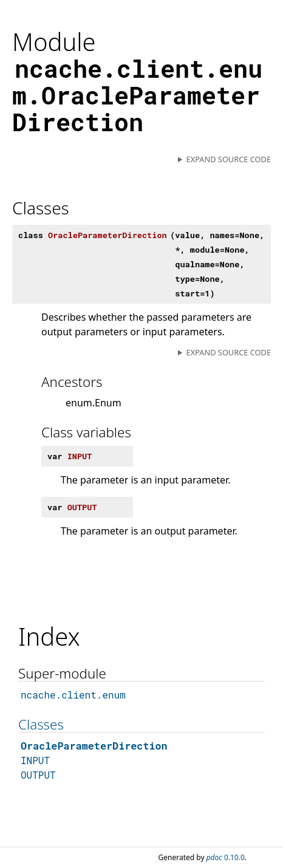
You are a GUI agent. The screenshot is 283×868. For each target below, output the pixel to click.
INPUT (35, 760)
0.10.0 (226, 857)
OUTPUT (38, 775)
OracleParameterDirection (94, 746)
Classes (41, 724)
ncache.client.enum (73, 695)
